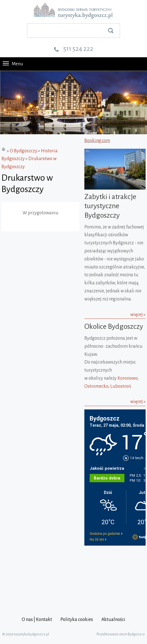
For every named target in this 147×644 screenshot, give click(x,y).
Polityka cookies (77, 620)
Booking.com (97, 141)
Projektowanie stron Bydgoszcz (121, 634)
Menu (13, 64)
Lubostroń (121, 386)
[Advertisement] (116, 575)
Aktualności (113, 620)
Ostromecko (96, 386)
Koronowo (128, 378)
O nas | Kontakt (37, 620)
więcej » (138, 315)
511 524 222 (78, 49)
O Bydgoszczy (24, 151)
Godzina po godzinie (105, 534)
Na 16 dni (97, 539)
